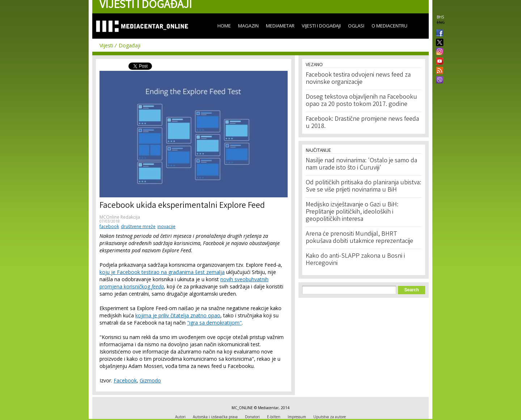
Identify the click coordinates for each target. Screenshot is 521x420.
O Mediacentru (389, 26)
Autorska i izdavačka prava (215, 417)
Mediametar (280, 26)
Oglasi (356, 26)
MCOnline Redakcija (120, 217)
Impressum (297, 417)
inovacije (166, 226)
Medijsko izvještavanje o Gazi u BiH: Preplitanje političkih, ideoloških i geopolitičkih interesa (352, 212)
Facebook (125, 380)
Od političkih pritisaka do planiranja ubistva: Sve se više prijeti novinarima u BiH (363, 187)
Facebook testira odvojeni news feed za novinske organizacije (358, 79)
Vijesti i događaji (321, 26)
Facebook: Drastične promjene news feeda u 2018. (362, 123)
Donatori (252, 417)
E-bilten (274, 417)
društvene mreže (138, 226)
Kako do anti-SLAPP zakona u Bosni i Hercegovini (355, 260)
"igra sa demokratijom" (214, 323)
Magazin (248, 26)
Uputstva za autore (330, 417)
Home (224, 26)
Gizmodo (150, 380)
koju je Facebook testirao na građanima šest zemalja (162, 272)
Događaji (130, 45)
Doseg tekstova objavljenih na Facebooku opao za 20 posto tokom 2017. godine (361, 101)
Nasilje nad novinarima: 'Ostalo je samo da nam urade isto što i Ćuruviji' (361, 164)
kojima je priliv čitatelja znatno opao (178, 315)
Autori (180, 417)
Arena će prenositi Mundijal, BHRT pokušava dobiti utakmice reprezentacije (359, 238)
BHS (440, 17)
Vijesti (106, 45)
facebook (109, 226)
